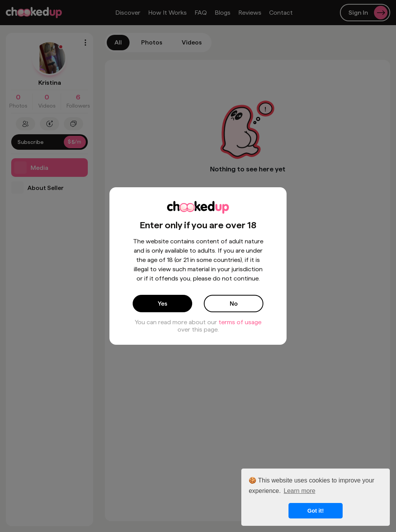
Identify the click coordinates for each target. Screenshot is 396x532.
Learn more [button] (300, 491)
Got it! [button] (316, 511)
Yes (163, 304)
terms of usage (240, 322)
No (234, 304)
